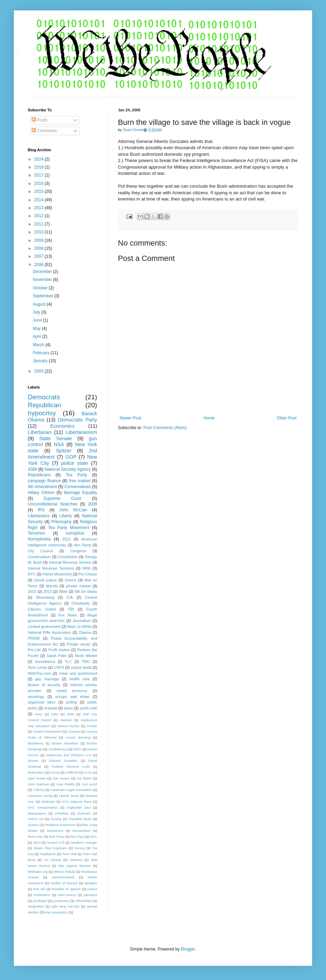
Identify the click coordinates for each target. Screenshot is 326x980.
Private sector (79, 644)
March (39, 345)
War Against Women (75, 866)
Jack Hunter (37, 778)
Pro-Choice (88, 574)
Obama (85, 632)
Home (209, 418)
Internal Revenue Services (51, 568)
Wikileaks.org (38, 872)
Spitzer (64, 451)
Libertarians (39, 516)
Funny (55, 772)
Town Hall (69, 854)
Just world (89, 784)
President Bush (80, 819)
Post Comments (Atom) (165, 428)
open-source (67, 895)
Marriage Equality (80, 493)
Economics (62, 426)
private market (79, 586)
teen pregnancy (57, 912)
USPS (59, 667)
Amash (92, 726)
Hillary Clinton (41, 493)
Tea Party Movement (68, 528)
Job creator (61, 778)
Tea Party (76, 475)
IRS (41, 510)
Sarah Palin (57, 656)
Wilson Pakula (64, 872)
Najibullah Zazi (79, 807)
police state (74, 463)
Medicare (48, 802)
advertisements (63, 877)
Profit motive (59, 650)
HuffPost (72, 772)
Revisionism (81, 831)
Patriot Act (36, 819)
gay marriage (47, 679)
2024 (40, 159)
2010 (40, 232)
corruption (75, 533)
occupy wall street (72, 697)
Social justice (45, 580)
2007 (40, 256)
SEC (94, 837)
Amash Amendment (48, 731)
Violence (76, 860)
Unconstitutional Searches (53, 504)
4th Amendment (42, 487)
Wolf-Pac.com (39, 673)
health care (80, 679)
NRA (87, 568)
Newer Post (130, 418)
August (40, 304)
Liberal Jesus (69, 796)
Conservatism (39, 557)
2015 (40, 191)
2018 (40, 167)
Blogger (188, 949)
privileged (40, 901)
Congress (78, 551)
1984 (55, 714)
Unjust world (81, 667)
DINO (77, 749)
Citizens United (42, 609)
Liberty (66, 516)
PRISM (34, 638)
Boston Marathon (65, 743)
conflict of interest (64, 883)
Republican (44, 405)
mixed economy (72, 691)
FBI (71, 609)
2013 (40, 208)
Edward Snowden (63, 761)
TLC (68, 662)
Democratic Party (78, 420)
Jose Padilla (65, 784)
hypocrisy (42, 413)
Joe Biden (84, 778)
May (37, 329)
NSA (59, 444)
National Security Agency (68, 469)
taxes (68, 708)
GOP (71, 457)
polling (71, 702)
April (37, 336)
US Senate (52, 860)
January (41, 361)
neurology (36, 697)
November (43, 280)
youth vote (88, 708)
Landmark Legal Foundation (71, 790)
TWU (86, 662)
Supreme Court (63, 498)
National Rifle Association (49, 632)
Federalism (36, 772)
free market (80, 481)
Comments (44, 131)
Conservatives (78, 487)
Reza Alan (35, 837)
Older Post (287, 418)
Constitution (67, 557)
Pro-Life (34, 650)
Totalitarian (48, 854)
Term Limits (37, 667)
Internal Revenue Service (70, 562)
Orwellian (62, 813)
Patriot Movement (57, 574)
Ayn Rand (82, 545)
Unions (71, 580)
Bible (63, 591)
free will (39, 889)
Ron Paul (77, 837)
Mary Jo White (79, 627)
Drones (33, 761)
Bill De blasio (86, 591)
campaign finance (44, 481)
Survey (79, 848)
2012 (40, 216)
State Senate (56, 438)
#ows (38, 714)
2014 (40, 200)
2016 (40, 184)
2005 (40, 371)
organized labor (42, 702)
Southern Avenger (84, 842)
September (43, 296)
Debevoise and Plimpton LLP (69, 755)
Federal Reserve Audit (71, 766)
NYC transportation (43, 807)
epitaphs (91, 883)
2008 (40, 248)
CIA (70, 597)
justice (92, 889)
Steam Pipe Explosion (50, 848)
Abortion (66, 720)
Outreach (84, 813)
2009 (40, 240)
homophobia (39, 539)
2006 (40, 265)
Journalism (81, 621)
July (37, 312)
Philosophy (62, 522)
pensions (91, 895)
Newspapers (37, 813)
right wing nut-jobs (66, 906)
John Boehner (38, 784)
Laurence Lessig (40, 796)
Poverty (56, 819)
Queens (34, 825)
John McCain (73, 510)
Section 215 (56, 842)
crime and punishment (78, 673)
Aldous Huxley (68, 726)
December (43, 272)
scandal (50, 708)
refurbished (84, 901)
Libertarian (40, 432)
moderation (42, 895)
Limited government (44, 627)
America (74, 731)
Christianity (81, 603)
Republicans (39, 475)
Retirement (55, 831)
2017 (40, 175)
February (41, 353)
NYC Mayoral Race (77, 802)
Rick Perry (57, 837)
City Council (40, 551)
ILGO (88, 772)
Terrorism (36, 533)
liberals (52, 586)
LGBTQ (39, 790)
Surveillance (45, 662)
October (41, 288)
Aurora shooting (78, 737)
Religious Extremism (61, 825)
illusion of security (44, 685)
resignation (36, 906)
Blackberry (36, 743)
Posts (39, 120)
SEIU (37, 842)
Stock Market (86, 656)
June (38, 320)
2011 (40, 224)
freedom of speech (66, 889)
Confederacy (58, 749)
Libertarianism (81, 432)
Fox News (67, 615)
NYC (32, 574)
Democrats (44, 397)
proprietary (61, 901)
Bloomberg (45, 597)
